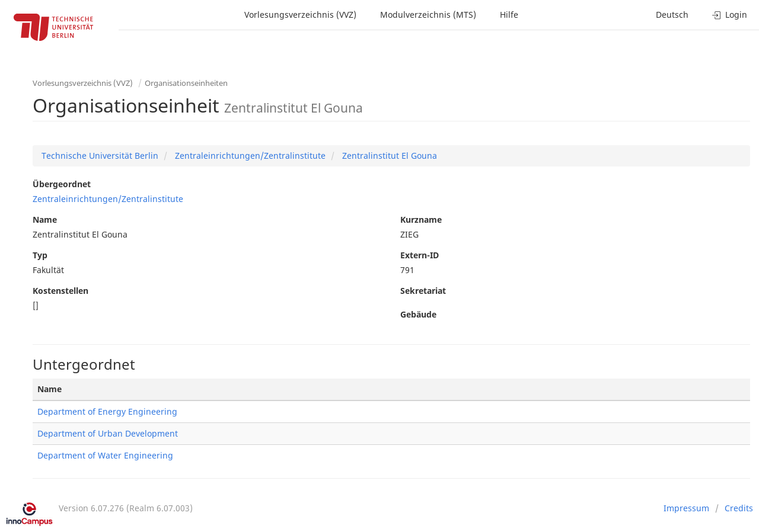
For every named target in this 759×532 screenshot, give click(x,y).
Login (730, 15)
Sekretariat (423, 291)
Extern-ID (420, 255)
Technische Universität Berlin (100, 156)
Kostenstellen (60, 291)
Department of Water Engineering (105, 455)
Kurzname (421, 219)
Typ (40, 255)
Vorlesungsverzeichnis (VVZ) (300, 15)
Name (45, 219)
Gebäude (418, 314)
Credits (739, 508)
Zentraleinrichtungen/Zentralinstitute (249, 156)
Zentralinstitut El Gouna (388, 156)
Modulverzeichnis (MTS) (428, 15)
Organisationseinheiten (186, 83)
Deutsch (672, 15)
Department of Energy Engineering (107, 411)
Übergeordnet (62, 184)
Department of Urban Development (108, 433)
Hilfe (509, 15)
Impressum (686, 508)
